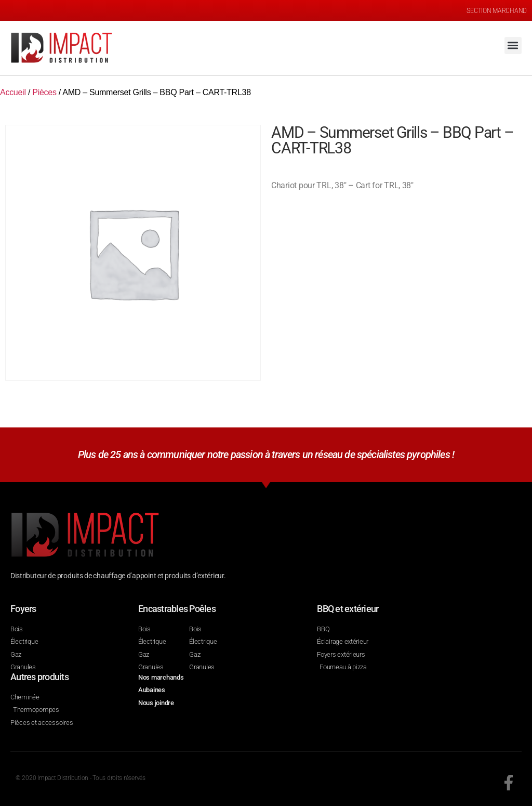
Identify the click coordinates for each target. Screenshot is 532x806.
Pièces (44, 92)
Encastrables (163, 609)
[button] (513, 45)
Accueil (13, 92)
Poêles (202, 609)
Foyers (23, 609)
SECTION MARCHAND (497, 10)
